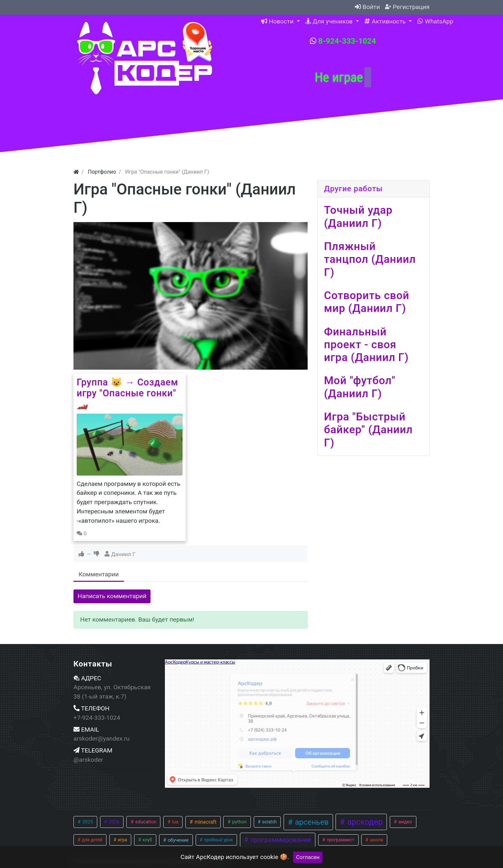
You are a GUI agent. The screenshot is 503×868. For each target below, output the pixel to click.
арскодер (364, 822)
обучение (177, 840)
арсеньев (311, 822)
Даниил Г (124, 554)
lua (175, 822)
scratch (269, 822)
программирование (280, 840)
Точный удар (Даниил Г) (358, 216)
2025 (87, 822)
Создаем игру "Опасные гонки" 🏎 (127, 393)
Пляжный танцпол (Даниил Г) (370, 259)
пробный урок (218, 840)
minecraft (205, 822)
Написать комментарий (112, 596)
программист (340, 840)
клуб (147, 840)
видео (405, 822)
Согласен (308, 857)
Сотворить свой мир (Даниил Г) (367, 302)
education (145, 822)
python (239, 822)
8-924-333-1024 (343, 41)
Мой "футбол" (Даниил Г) (360, 387)
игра (122, 840)
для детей (92, 840)
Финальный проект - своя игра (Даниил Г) (366, 345)
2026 (113, 822)
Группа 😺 (100, 382)
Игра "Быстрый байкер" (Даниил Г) (368, 430)
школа (376, 840)
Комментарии (99, 574)
